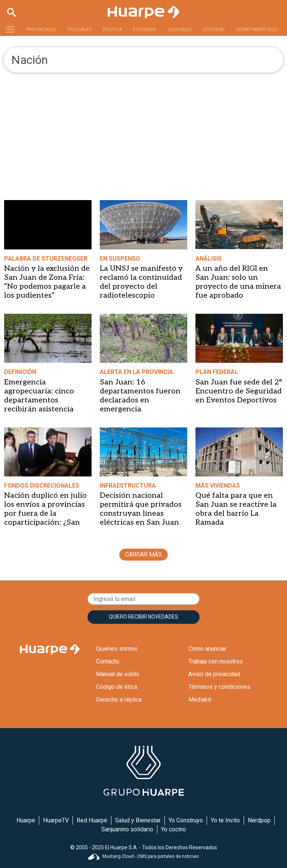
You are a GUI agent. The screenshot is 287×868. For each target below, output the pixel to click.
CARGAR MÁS (143, 554)
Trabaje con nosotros (216, 661)
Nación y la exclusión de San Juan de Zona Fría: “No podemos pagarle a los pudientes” (47, 282)
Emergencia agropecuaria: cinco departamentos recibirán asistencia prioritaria (39, 400)
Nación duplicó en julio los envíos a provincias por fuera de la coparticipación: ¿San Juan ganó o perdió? (45, 513)
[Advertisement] (143, 129)
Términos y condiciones (219, 687)
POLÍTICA (112, 30)
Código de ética (117, 687)
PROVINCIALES (41, 30)
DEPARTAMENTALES (257, 30)
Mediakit (200, 700)
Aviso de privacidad (214, 674)
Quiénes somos (117, 649)
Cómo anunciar (207, 649)
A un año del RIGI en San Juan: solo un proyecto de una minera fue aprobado (238, 282)
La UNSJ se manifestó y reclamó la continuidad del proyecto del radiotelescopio (141, 282)
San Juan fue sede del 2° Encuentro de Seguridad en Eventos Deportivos (239, 391)
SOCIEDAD (214, 30)
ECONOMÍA (145, 30)
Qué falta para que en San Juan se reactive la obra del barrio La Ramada (236, 509)
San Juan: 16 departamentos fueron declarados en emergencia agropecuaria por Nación (140, 405)
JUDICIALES (180, 30)
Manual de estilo (118, 674)
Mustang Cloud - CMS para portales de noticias (143, 856)
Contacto (108, 661)
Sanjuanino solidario (127, 829)
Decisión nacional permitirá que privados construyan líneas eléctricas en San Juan (141, 509)
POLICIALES (80, 30)
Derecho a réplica (119, 700)
